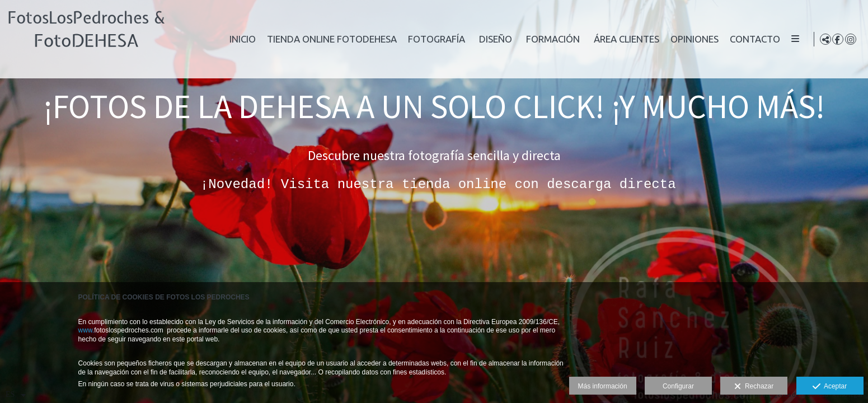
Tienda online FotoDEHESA (391, 39)
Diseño (555, 39)
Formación (612, 39)
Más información (603, 386)
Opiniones (754, 39)
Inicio (302, 39)
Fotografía (496, 39)
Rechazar (754, 387)
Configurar (678, 386)
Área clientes (686, 39)
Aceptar (830, 387)
